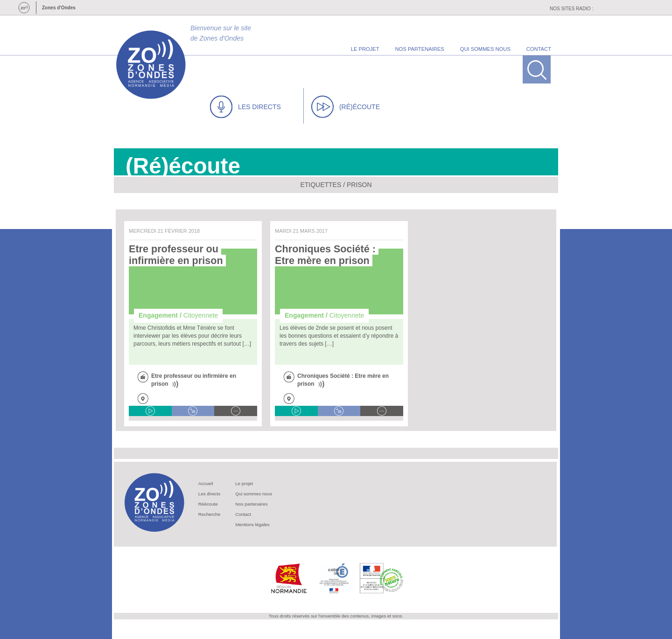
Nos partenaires (251, 504)
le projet (365, 49)
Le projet (244, 483)
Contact (243, 514)
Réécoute (208, 504)
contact (539, 49)
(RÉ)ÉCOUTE (346, 107)
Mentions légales (252, 524)
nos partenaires (420, 49)
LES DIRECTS (245, 107)
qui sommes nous (485, 49)
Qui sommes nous (254, 494)
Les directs (209, 494)
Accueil (206, 483)
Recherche (209, 514)
